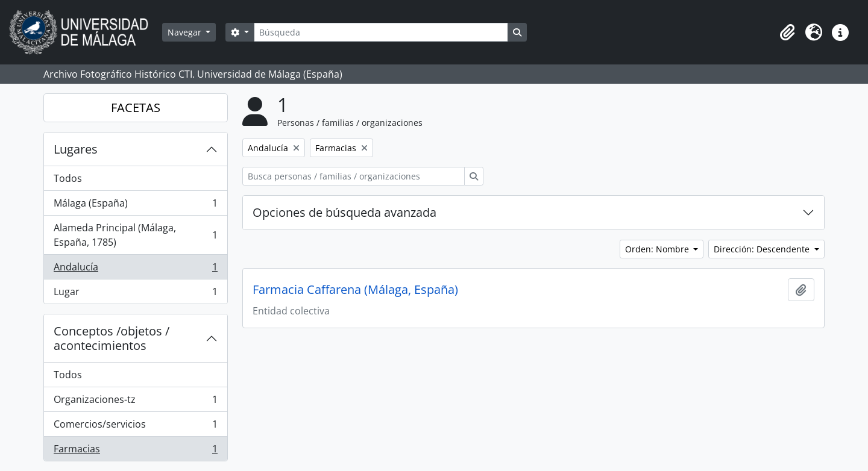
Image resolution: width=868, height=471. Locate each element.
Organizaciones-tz (135, 402)
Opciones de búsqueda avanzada (344, 212)
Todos (68, 178)
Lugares (76, 149)
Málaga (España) (135, 206)
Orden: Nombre (658, 249)
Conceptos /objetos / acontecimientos (112, 338)
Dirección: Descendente (763, 249)
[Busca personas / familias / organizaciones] (354, 176)
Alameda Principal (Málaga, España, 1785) (135, 235)
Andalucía (135, 270)
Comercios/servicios (135, 427)
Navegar (186, 32)
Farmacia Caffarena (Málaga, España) (355, 290)
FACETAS (136, 108)
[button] (787, 33)
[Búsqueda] (381, 32)
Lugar (135, 294)
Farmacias (135, 451)
